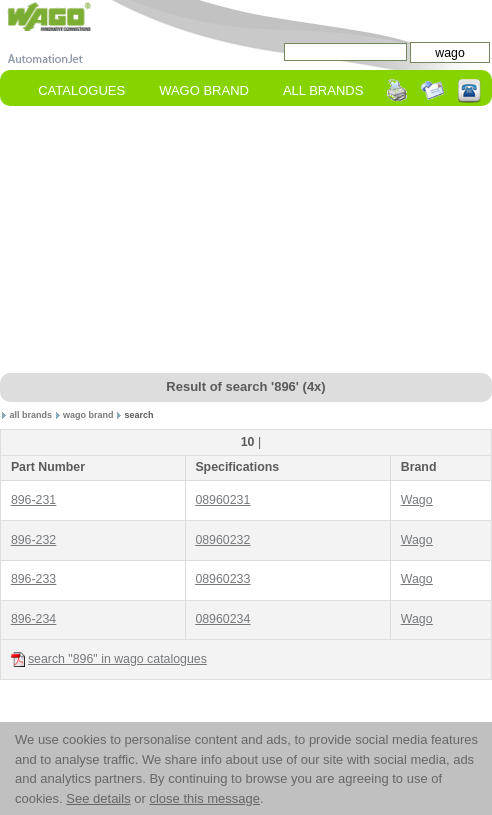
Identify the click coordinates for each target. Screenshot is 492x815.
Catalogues (81, 90)
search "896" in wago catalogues (109, 659)
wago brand (88, 415)
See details (98, 798)
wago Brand (204, 90)
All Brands (323, 90)
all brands (31, 415)
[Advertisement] (246, 241)
